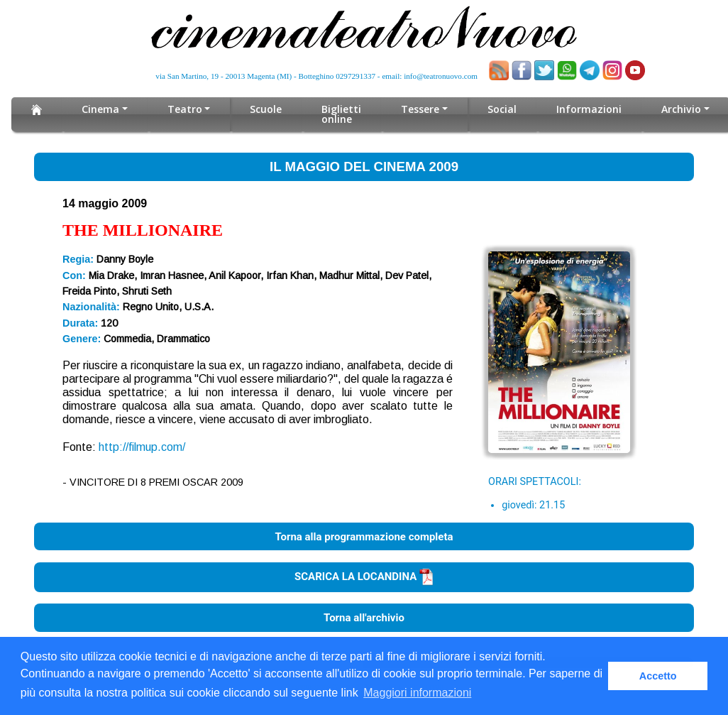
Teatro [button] (185, 109)
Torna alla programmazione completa (364, 536)
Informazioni (589, 109)
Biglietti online (341, 114)
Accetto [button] (658, 676)
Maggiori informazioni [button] (417, 693)
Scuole (266, 109)
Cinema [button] (100, 109)
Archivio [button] (681, 109)
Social (502, 109)
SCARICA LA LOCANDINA (364, 577)
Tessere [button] (420, 109)
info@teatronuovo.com (441, 76)
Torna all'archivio (364, 618)
